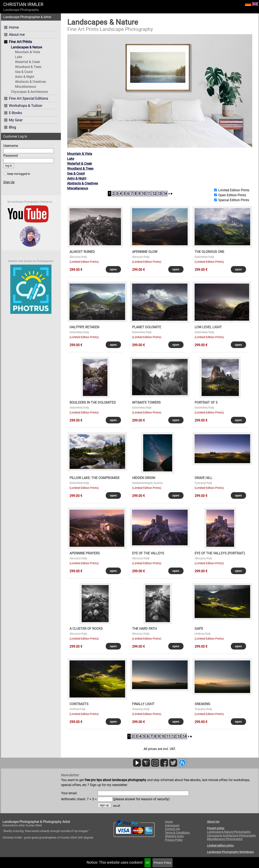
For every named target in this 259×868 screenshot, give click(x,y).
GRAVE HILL (203, 478)
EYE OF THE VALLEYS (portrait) (220, 553)
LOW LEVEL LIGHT (208, 327)
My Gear (16, 120)
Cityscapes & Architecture (29, 92)
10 (144, 193)
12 (154, 193)
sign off (117, 805)
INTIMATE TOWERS (146, 402)
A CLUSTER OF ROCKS (86, 629)
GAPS (199, 629)
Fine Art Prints (20, 42)
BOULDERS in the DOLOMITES (93, 402)
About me (17, 34)
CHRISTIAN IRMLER (23, 4)
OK (148, 863)
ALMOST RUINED (82, 252)
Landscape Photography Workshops (230, 852)
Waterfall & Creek (27, 62)
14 (165, 193)
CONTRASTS (79, 704)
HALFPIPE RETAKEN (84, 327)
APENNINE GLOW (145, 252)
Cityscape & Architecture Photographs (231, 835)
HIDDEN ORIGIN (144, 478)
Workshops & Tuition (26, 106)
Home (14, 27)
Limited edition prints (220, 846)
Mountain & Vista (28, 52)
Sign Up (9, 182)
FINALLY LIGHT (143, 704)
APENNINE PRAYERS (85, 553)
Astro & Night (25, 77)
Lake (19, 57)
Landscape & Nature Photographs (229, 832)
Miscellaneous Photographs (225, 839)
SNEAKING (202, 704)
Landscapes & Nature (26, 47)
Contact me (172, 829)
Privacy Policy (163, 863)
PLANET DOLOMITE (147, 327)
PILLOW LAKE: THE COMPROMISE (95, 478)
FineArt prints (216, 828)
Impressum (172, 825)
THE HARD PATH (144, 629)
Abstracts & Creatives (30, 82)
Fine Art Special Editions (28, 98)
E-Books (15, 113)
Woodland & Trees (28, 67)
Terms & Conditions (177, 833)
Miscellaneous (26, 87)
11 (149, 193)
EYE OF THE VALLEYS (148, 553)
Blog (12, 127)
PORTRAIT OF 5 (206, 402)
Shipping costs (174, 836)
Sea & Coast (24, 72)
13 (160, 193)
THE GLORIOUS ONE (209, 252)
